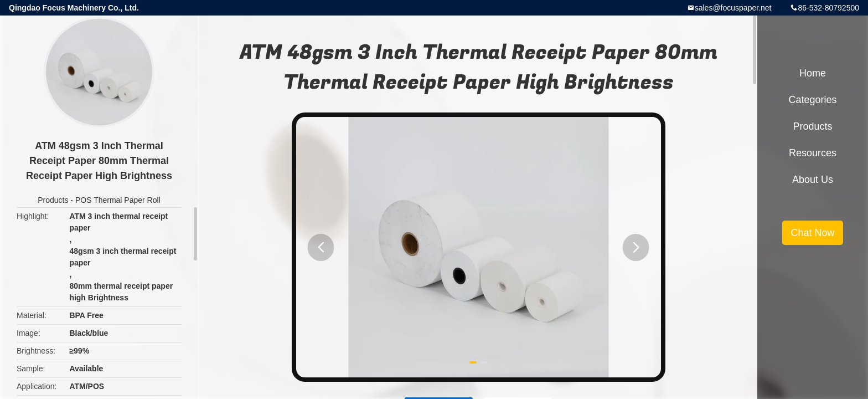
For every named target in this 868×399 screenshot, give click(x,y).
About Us (813, 180)
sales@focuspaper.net (733, 8)
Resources (813, 153)
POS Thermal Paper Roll (118, 200)
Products (53, 200)
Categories (812, 100)
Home (813, 73)
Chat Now (812, 233)
